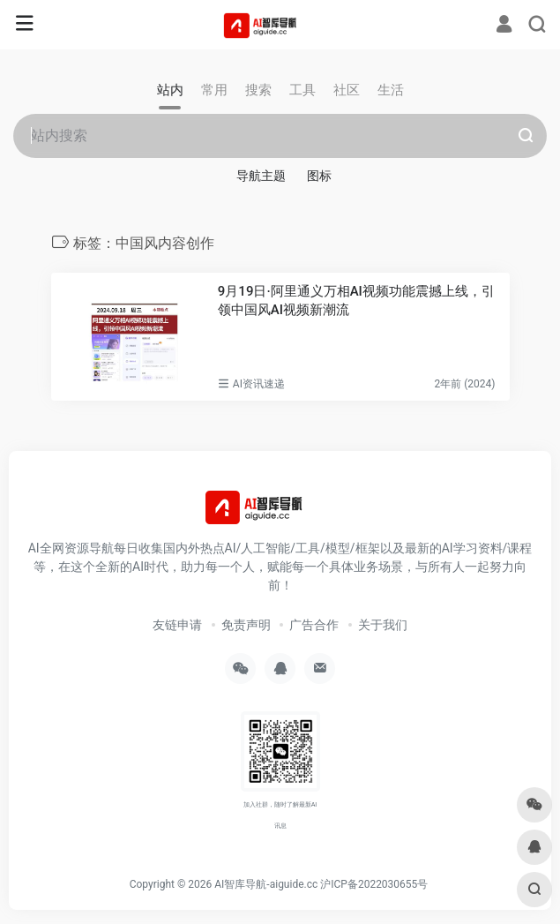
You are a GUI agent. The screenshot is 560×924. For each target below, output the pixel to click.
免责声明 (246, 625)
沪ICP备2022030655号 (374, 884)
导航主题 (261, 176)
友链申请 (177, 625)
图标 (319, 176)
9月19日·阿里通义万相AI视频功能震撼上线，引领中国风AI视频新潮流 (356, 300)
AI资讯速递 (259, 384)
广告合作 (314, 625)
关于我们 (383, 625)
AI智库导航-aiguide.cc (266, 884)
